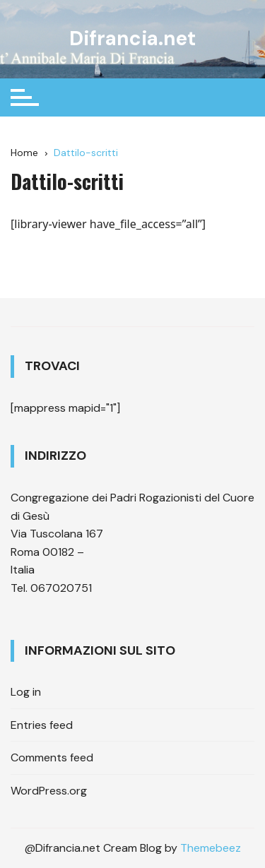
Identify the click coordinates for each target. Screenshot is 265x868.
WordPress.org (49, 791)
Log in (26, 692)
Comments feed (52, 757)
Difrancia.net (132, 38)
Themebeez (211, 848)
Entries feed (42, 725)
